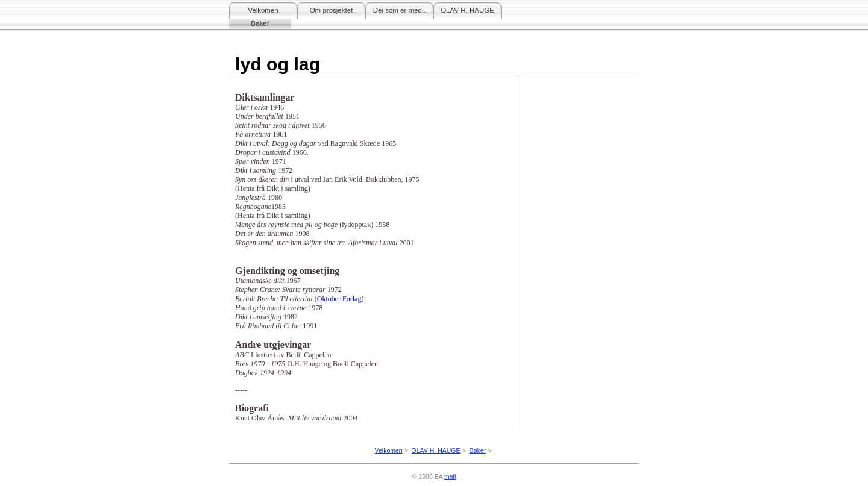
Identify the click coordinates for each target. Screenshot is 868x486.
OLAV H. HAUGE (467, 10)
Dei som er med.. (400, 10)
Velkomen (263, 10)
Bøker (260, 23)
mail (450, 476)
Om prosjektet (332, 10)
